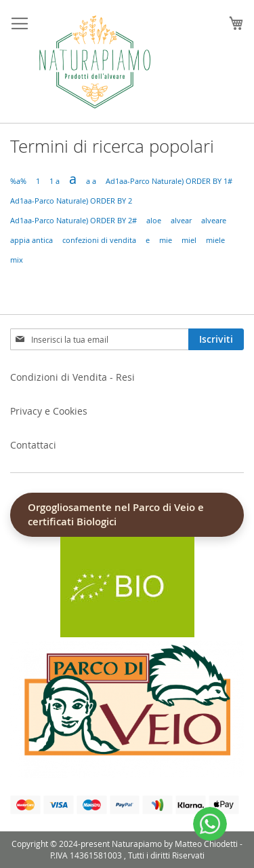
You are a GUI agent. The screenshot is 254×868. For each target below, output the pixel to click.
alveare (214, 221)
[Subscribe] (216, 339)
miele (215, 240)
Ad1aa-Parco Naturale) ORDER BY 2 (71, 201)
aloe (154, 221)
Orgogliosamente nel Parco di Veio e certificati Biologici (116, 514)
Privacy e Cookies (49, 411)
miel (189, 240)
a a (91, 181)
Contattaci (33, 445)
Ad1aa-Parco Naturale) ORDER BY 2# (73, 221)
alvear (181, 221)
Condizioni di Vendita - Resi (72, 377)
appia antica (31, 240)
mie (166, 240)
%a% (18, 181)
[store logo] (95, 62)
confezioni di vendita (99, 240)
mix (17, 260)
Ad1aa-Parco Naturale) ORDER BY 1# (169, 181)
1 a (55, 181)
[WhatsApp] (210, 824)
